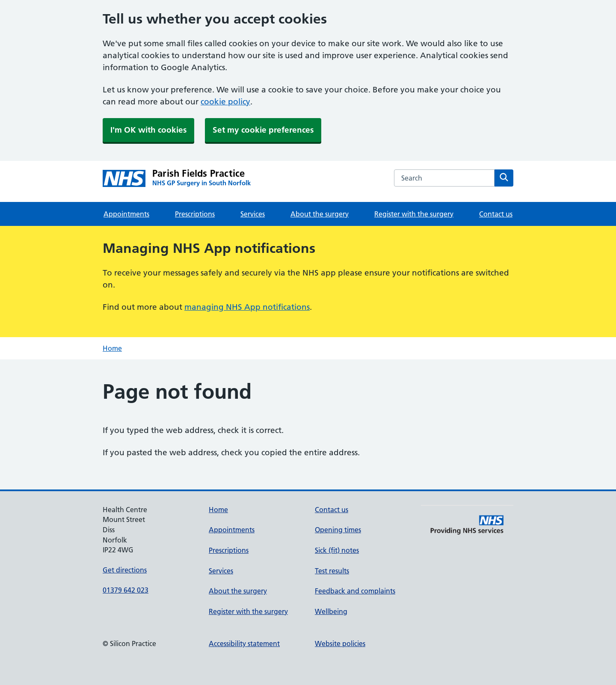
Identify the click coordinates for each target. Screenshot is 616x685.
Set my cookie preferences (263, 130)
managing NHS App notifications (247, 307)
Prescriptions (195, 214)
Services (253, 214)
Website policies (340, 643)
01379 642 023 (126, 590)
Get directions (125, 570)
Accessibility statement (244, 643)
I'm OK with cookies (148, 130)
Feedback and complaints (355, 591)
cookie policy (225, 102)
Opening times (338, 530)
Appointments (126, 214)
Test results (332, 571)
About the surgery (320, 214)
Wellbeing (331, 611)
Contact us (496, 214)
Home (112, 348)
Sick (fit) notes (337, 550)
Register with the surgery (414, 214)
